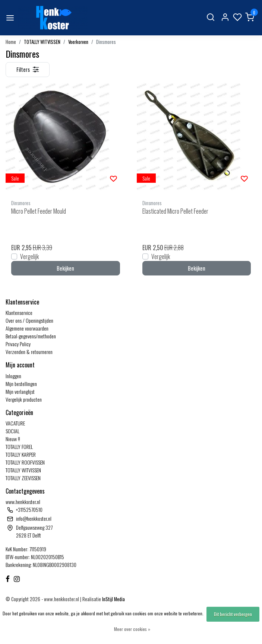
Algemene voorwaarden (27, 328)
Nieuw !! (13, 439)
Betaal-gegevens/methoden (31, 336)
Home (11, 42)
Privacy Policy (18, 344)
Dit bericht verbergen (233, 614)
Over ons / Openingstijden (29, 320)
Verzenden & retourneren (29, 352)
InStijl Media (113, 599)
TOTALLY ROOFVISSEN (25, 462)
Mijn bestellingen (21, 384)
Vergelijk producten (24, 399)
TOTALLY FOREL (19, 447)
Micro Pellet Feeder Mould (39, 211)
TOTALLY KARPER (21, 454)
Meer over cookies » (132, 629)
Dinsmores (106, 42)
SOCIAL (12, 431)
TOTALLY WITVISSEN (42, 42)
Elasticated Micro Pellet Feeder (175, 211)
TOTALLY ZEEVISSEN (23, 478)
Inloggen (13, 376)
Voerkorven (78, 42)
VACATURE (15, 423)
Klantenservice (19, 313)
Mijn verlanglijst (20, 391)
